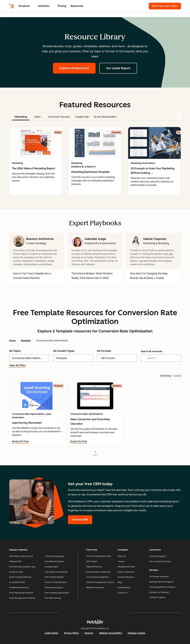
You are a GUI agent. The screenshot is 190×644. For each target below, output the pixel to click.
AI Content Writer (17, 582)
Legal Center (52, 633)
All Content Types (64, 351)
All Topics (15, 351)
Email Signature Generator (98, 572)
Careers (121, 561)
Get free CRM (80, 519)
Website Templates (95, 588)
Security (89, 633)
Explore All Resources (74, 68)
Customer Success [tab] (59, 117)
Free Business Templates (98, 577)
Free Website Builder (54, 561)
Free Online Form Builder (56, 572)
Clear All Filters (19, 365)
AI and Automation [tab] (105, 117)
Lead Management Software (22, 598)
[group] (36, 161)
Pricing (62, 6)
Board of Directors (126, 572)
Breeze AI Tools (16, 572)
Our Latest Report (118, 68)
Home (12, 341)
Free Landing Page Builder (57, 593)
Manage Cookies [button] (136, 633)
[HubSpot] (12, 6)
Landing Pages (51, 567)
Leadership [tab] (82, 117)
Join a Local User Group (160, 561)
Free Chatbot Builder (54, 577)
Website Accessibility (111, 633)
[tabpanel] (95, 161)
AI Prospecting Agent (54, 556)
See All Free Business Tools (99, 556)
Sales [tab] (38, 117)
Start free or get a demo (165, 6)
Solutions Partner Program (161, 582)
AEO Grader (92, 561)
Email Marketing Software (21, 593)
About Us (122, 556)
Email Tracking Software (20, 577)
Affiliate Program (157, 597)
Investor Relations (126, 577)
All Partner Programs (159, 577)
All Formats (104, 351)
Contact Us (123, 593)
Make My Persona (94, 567)
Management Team (126, 567)
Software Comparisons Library (100, 582)
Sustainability (124, 588)
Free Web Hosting (53, 598)
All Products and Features (21, 556)
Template (26, 341)
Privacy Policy (71, 633)
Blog (120, 582)
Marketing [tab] (21, 117)
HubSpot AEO (16, 561)
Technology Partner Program (162, 587)
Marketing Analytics (54, 588)
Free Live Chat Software (56, 582)
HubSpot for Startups (159, 592)
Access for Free (20, 441)
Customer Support (158, 556)
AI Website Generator (19, 588)
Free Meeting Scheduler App (22, 567)
